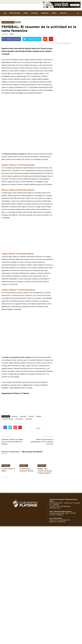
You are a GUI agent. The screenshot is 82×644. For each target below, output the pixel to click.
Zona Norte (29, 430)
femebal (31, 427)
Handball (26, 19)
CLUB (5, 13)
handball (38, 427)
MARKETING (45, 13)
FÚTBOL (26, 13)
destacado (23, 427)
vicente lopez (19, 430)
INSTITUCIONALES (15, 13)
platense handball (8, 430)
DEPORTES (35, 13)
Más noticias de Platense (32, 463)
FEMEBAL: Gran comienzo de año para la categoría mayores (45, 482)
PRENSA (54, 13)
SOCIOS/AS (63, 13)
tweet (38, 439)
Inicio (3, 19)
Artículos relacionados (11, 463)
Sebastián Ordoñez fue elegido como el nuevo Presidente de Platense (12, 453)
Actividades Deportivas (14, 19)
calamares (15, 427)
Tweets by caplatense (64, 43)
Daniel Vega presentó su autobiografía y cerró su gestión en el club (42, 453)
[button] (78, 13)
